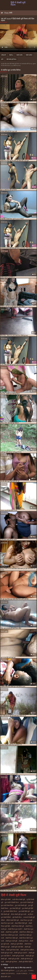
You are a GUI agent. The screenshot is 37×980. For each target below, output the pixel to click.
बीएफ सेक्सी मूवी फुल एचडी (19, 914)
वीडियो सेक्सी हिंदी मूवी (13, 920)
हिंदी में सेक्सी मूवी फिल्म (8, 971)
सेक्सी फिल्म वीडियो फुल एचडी (9, 935)
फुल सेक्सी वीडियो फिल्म (10, 911)
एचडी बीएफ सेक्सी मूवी (19, 900)
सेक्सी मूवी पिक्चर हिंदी (13, 950)
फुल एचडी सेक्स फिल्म (7, 905)
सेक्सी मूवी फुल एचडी (7, 953)
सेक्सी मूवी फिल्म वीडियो (27, 950)
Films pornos (22, 974)
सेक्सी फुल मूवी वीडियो (17, 944)
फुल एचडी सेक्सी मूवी (21, 905)
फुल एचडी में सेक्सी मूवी (27, 902)
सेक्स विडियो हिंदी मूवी (21, 923)
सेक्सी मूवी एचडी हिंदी (17, 947)
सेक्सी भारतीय (19, 55)
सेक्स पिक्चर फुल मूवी (26, 920)
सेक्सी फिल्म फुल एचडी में (15, 929)
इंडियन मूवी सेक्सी (6, 900)
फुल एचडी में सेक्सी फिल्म (12, 902)
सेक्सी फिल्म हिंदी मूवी (12, 938)
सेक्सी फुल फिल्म (24, 941)
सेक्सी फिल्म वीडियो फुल (26, 932)
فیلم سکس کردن (21, 971)
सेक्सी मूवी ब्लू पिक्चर (11, 962)
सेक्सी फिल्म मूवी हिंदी (12, 932)
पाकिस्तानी (4, 55)
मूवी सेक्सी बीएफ (17, 917)
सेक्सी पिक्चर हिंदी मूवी (18, 926)
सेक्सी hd (11, 55)
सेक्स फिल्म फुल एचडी (7, 923)
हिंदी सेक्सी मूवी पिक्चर (11, 59)
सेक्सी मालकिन (29, 55)
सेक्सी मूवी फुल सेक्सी (18, 956)
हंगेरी (2, 59)
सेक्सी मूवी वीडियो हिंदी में (26, 962)
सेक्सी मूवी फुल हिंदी (14, 959)
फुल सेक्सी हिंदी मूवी (24, 911)
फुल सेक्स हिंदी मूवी (15, 908)
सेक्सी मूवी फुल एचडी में (21, 953)
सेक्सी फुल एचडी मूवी (11, 941)
